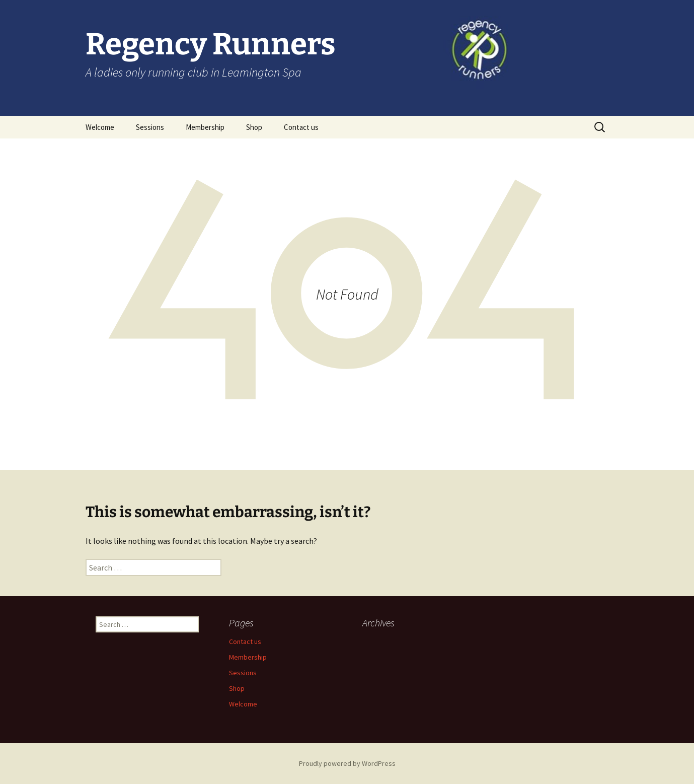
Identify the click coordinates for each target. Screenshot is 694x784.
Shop (254, 127)
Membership (205, 127)
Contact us (301, 127)
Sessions (150, 127)
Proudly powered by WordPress (347, 763)
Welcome (100, 127)
